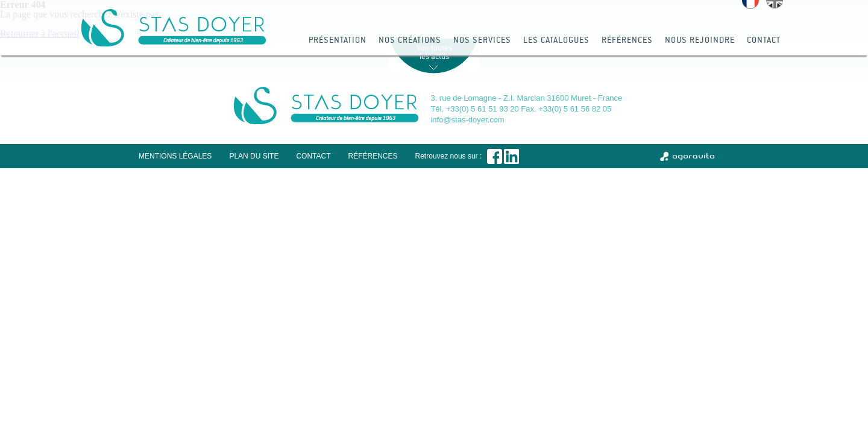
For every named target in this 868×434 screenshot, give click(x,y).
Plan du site (254, 156)
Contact (764, 39)
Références (627, 39)
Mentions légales (175, 156)
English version (775, 5)
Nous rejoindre (700, 39)
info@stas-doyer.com (467, 120)
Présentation (338, 39)
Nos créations (410, 39)
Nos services (482, 39)
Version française (750, 5)
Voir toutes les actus (434, 52)
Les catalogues (556, 39)
